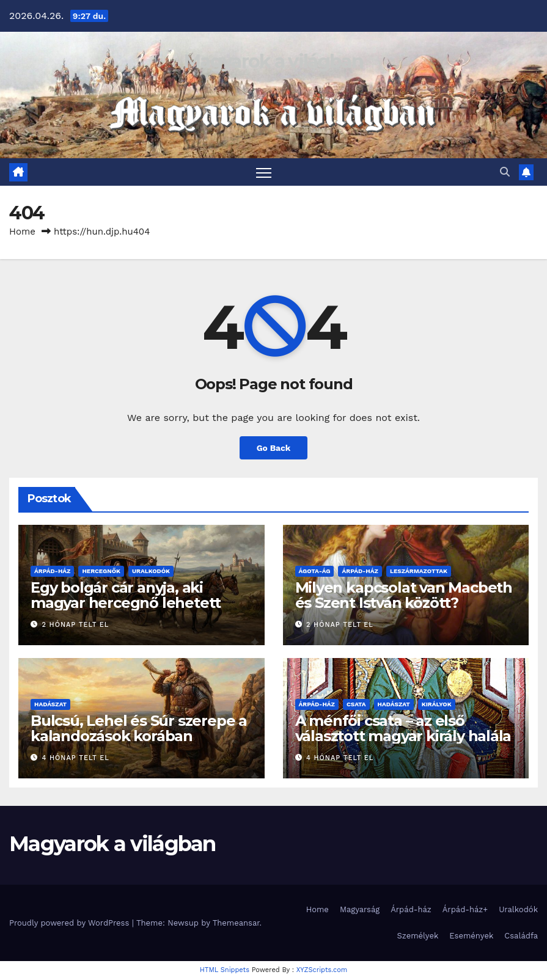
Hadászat (50, 704)
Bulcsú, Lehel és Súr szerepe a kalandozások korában (139, 728)
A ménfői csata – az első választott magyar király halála (403, 728)
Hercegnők (101, 571)
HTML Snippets (225, 971)
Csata (356, 704)
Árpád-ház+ (465, 909)
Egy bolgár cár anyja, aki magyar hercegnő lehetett (126, 595)
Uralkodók (151, 571)
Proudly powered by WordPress (71, 923)
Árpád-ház (52, 571)
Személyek (418, 936)
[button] (505, 172)
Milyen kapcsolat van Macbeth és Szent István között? (404, 595)
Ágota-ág (315, 571)
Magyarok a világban (273, 61)
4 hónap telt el (76, 759)
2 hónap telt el (76, 625)
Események (471, 936)
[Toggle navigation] (264, 172)
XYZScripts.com (322, 971)
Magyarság (360, 909)
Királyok (437, 704)
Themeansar (236, 923)
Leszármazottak (419, 571)
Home (22, 232)
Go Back (273, 448)
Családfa (521, 936)
